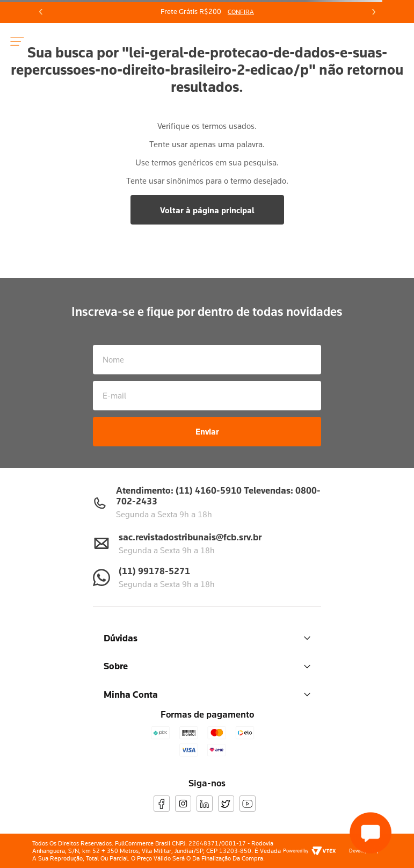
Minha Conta (207, 694)
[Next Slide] (373, 12)
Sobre (207, 666)
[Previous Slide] (41, 12)
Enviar (207, 431)
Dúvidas (207, 638)
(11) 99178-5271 (154, 571)
